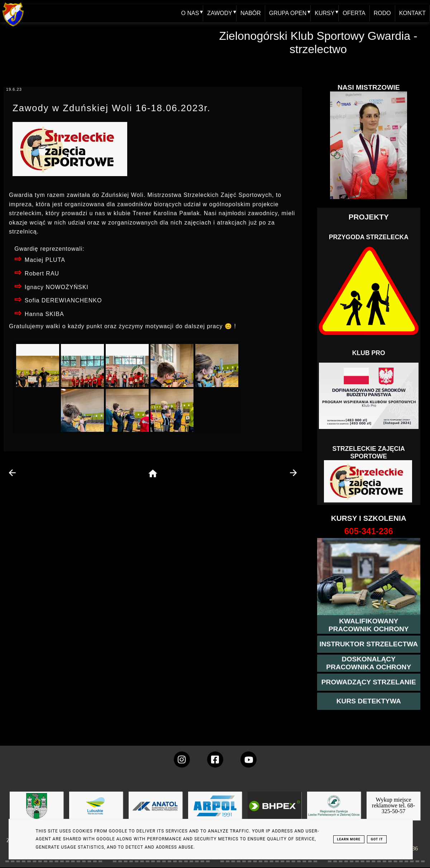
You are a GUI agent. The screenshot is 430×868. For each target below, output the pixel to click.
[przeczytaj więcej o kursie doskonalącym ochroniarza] (369, 663)
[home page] (153, 474)
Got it (377, 839)
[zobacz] (333, 811)
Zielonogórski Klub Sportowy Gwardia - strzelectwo (318, 43)
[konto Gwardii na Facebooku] (215, 759)
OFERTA (354, 13)
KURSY (324, 13)
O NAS (190, 13)
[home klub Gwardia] (13, 27)
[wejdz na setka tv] (249, 759)
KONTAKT (412, 13)
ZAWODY (220, 13)
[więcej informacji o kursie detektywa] (369, 701)
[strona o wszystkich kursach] (369, 531)
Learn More (349, 839)
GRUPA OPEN (288, 13)
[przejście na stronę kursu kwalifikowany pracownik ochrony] (369, 625)
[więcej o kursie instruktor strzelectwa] (369, 644)
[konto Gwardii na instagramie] (182, 759)
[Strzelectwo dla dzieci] (369, 482)
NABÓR (251, 13)
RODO (382, 13)
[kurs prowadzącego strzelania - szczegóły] (369, 682)
